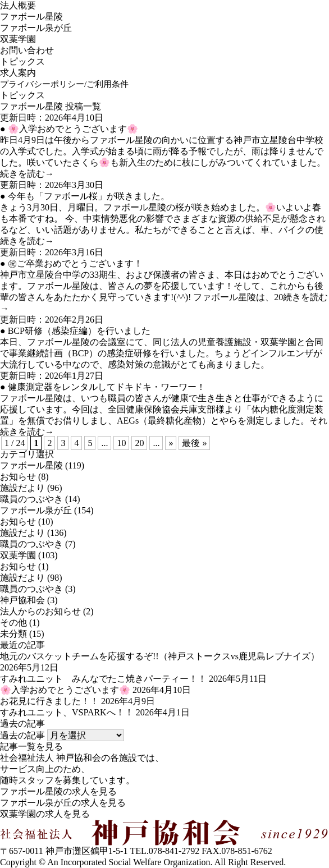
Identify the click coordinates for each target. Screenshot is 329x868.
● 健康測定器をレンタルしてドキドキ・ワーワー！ (103, 387)
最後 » (194, 443)
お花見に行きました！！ (49, 701)
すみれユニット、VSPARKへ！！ (67, 712)
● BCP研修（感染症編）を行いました (75, 331)
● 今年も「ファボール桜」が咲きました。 (85, 196)
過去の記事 (22, 735)
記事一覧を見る (31, 747)
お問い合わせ (27, 50)
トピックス (22, 61)
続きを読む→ (27, 174)
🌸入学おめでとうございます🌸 (65, 690)
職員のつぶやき (31, 499)
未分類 (13, 634)
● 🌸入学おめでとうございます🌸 (69, 129)
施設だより (22, 488)
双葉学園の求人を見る (45, 814)
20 (139, 443)
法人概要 (18, 5)
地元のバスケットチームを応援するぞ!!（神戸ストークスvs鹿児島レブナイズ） (160, 656)
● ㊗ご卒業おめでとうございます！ (71, 263)
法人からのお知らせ (40, 611)
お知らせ (18, 477)
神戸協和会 (22, 600)
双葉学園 (18, 39)
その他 (13, 623)
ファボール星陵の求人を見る (58, 791)
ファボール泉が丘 (36, 28)
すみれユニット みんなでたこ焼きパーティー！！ (103, 679)
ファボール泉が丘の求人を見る (63, 803)
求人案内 (18, 73)
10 (121, 443)
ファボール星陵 (31, 17)
